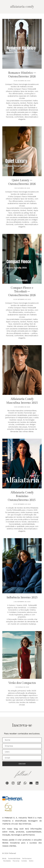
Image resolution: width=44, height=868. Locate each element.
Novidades (7, 861)
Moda (4, 858)
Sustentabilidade (14, 858)
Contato (24, 861)
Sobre (31, 861)
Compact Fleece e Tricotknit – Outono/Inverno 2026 (22, 292)
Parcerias (16, 861)
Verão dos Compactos (22, 683)
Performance (27, 858)
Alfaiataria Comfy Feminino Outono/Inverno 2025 (22, 496)
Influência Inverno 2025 (22, 597)
